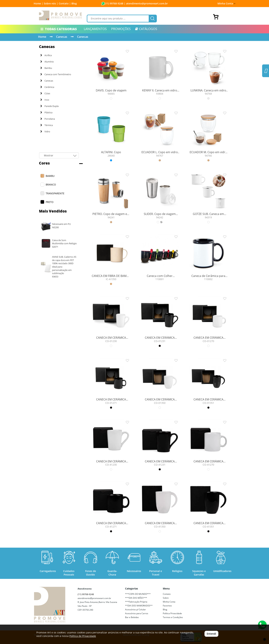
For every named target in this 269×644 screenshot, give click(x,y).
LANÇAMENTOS (95, 29)
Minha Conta (226, 3)
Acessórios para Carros (137, 613)
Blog (74, 3)
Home (42, 37)
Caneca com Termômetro (56, 74)
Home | (38, 3)
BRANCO (51, 185)
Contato (167, 594)
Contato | (65, 3)
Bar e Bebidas (132, 617)
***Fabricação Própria (136, 602)
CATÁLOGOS (146, 29)
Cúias (45, 93)
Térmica (47, 125)
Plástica (46, 112)
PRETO (50, 202)
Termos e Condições (173, 617)
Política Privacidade (172, 613)
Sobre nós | (51, 3)
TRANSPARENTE (55, 193)
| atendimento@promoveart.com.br (146, 3)
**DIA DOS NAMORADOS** (139, 606)
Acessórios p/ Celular (135, 609)
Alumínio (47, 62)
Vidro (45, 131)
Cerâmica (47, 87)
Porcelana (48, 119)
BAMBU (50, 176)
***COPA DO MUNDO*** (138, 594)
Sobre (166, 598)
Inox (45, 100)
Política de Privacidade (83, 636)
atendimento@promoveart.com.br (94, 598)
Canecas (62, 37)
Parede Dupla (49, 106)
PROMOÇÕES (121, 29)
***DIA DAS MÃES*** (136, 598)
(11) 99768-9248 (114, 3)
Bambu (46, 68)
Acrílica (46, 55)
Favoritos (167, 606)
